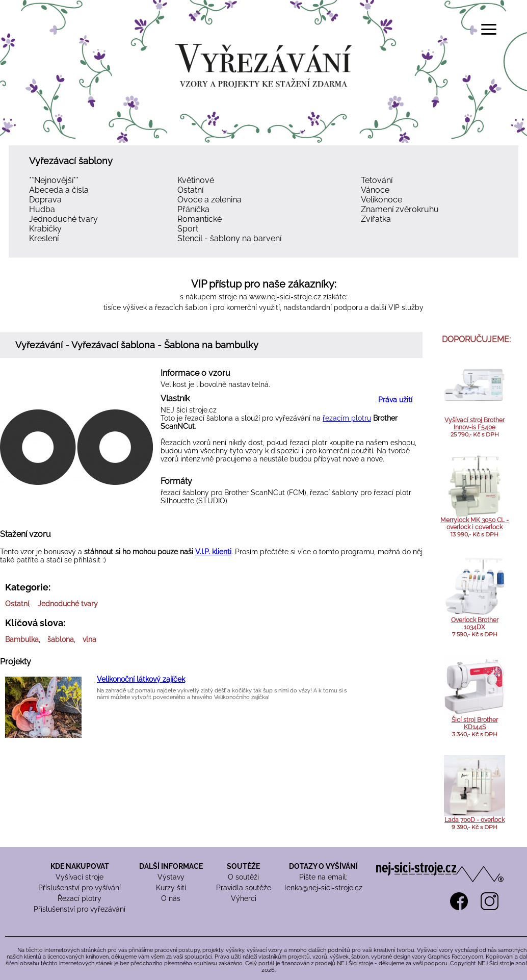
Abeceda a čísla (59, 190)
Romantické (200, 219)
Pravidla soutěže (244, 888)
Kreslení (44, 238)
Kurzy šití (171, 888)
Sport (188, 229)
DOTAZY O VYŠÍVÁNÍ (323, 866)
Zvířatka (376, 219)
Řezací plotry (80, 898)
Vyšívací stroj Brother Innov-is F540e (475, 424)
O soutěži (243, 877)
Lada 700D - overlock (475, 820)
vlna (89, 639)
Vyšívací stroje (80, 877)
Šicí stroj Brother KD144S (475, 724)
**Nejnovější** (54, 180)
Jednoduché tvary (63, 219)
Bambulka (22, 639)
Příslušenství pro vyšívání (80, 888)
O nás (171, 898)
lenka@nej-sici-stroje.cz (323, 888)
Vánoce (375, 190)
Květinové (196, 180)
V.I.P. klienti (213, 552)
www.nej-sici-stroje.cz (285, 297)
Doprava (45, 200)
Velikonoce (381, 200)
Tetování (377, 180)
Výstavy (171, 877)
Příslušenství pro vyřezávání (80, 909)
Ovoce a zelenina (209, 200)
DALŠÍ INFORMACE (171, 866)
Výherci (244, 898)
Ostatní (190, 190)
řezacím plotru (347, 418)
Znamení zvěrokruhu (400, 209)
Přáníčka (193, 209)
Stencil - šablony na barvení (229, 238)
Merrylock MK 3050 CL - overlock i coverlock (475, 524)
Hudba (42, 209)
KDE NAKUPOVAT (80, 866)
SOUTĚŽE (243, 866)
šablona (61, 639)
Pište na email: (323, 877)
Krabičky (45, 229)
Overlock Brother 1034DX (475, 624)
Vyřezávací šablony (71, 161)
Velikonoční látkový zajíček (141, 679)
